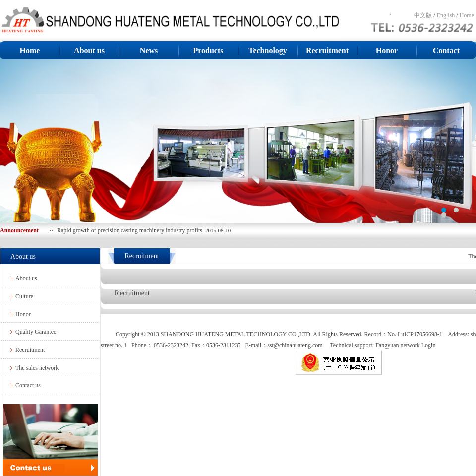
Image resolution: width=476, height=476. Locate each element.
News (149, 50)
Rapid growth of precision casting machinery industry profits (131, 230)
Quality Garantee (36, 332)
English (446, 15)
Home (467, 15)
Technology (268, 50)
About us (89, 50)
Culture (24, 296)
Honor (387, 50)
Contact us (28, 385)
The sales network (37, 368)
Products (208, 50)
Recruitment (327, 50)
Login (429, 345)
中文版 (423, 15)
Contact (446, 50)
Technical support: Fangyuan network (375, 345)
